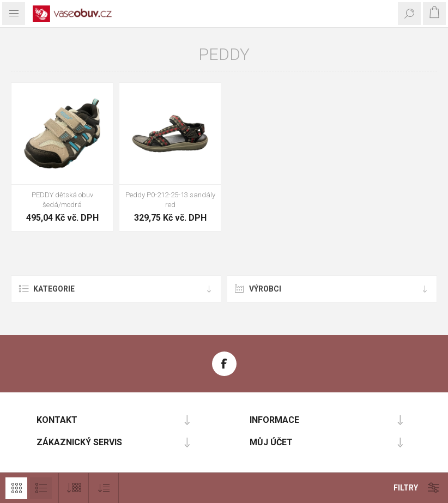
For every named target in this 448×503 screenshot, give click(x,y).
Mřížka (16, 488)
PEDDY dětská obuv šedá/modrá (62, 200)
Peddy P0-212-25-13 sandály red (170, 200)
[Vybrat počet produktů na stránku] (74, 488)
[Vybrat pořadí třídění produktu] (104, 488)
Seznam (41, 488)
